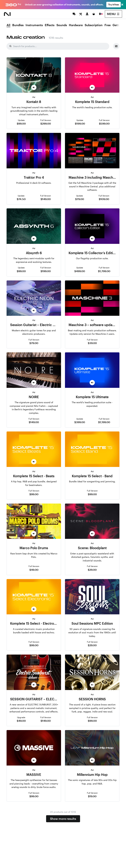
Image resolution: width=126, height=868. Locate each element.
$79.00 (80, 199)
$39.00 (92, 343)
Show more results (63, 819)
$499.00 (80, 271)
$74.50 (21, 199)
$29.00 (92, 570)
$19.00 (92, 796)
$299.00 (46, 123)
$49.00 (34, 570)
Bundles (18, 25)
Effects (50, 25)
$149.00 (46, 199)
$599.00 (104, 123)
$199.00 (80, 123)
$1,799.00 (104, 271)
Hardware (76, 25)
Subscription (94, 25)
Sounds (62, 25)
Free (108, 25)
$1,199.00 (104, 422)
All (8, 25)
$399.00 (80, 422)
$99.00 (21, 123)
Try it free (114, 4)
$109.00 (104, 199)
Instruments (34, 25)
